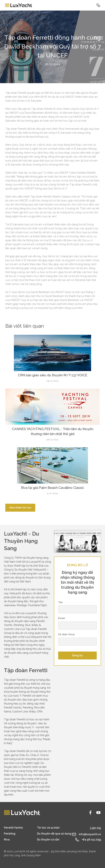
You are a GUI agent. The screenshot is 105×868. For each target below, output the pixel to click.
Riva (7, 840)
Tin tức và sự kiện (48, 828)
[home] (19, 5)
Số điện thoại (66, 634)
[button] (98, 5)
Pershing (10, 834)
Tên (61, 602)
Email (62, 618)
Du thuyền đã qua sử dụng (54, 834)
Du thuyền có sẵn (48, 840)
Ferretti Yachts (13, 828)
